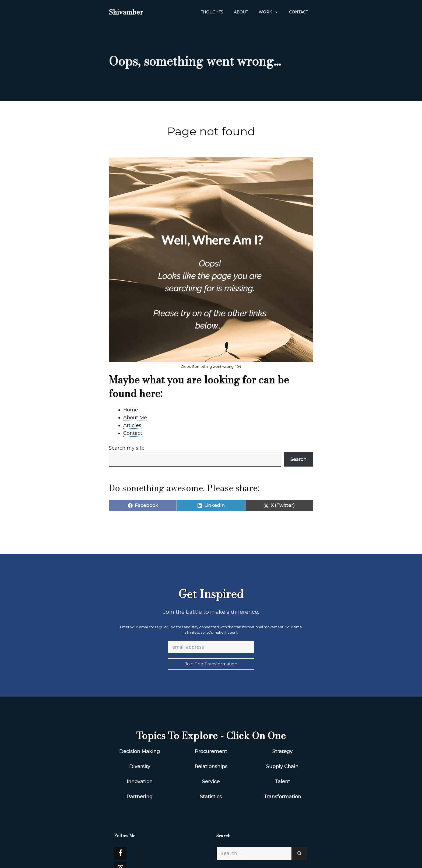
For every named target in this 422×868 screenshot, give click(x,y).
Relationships (211, 767)
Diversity (140, 767)
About (241, 12)
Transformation (282, 797)
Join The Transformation (211, 664)
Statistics (211, 797)
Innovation (140, 782)
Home (131, 410)
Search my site (127, 448)
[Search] (299, 854)
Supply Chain (282, 767)
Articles (132, 425)
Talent (282, 782)
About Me (135, 418)
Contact (298, 12)
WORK (271, 12)
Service (211, 782)
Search (298, 459)
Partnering (140, 797)
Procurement (211, 751)
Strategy (282, 751)
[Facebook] (120, 853)
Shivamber (126, 12)
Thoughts (212, 12)
